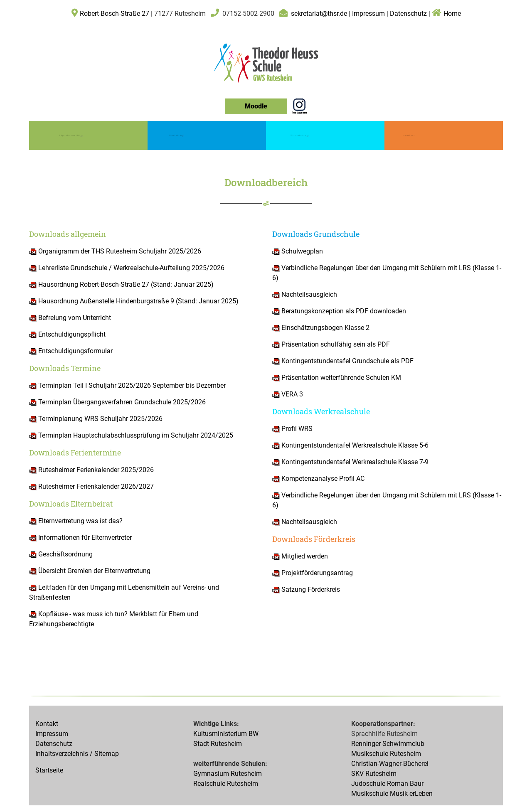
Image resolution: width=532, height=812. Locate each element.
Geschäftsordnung (65, 554)
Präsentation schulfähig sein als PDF (335, 344)
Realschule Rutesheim (226, 784)
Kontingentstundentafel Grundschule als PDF (347, 361)
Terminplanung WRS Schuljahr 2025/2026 (96, 419)
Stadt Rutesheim (218, 744)
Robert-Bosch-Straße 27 (115, 14)
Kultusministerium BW (226, 734)
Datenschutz (408, 14)
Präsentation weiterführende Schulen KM (337, 378)
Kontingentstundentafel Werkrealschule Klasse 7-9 (350, 462)
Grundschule (176, 135)
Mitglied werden (300, 556)
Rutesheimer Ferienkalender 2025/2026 (91, 470)
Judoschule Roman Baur (387, 784)
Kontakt (47, 724)
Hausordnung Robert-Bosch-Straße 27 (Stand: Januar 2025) (121, 284)
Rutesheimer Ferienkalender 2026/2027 (91, 486)
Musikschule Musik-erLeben (392, 794)
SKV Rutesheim (374, 774)
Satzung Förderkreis (306, 589)
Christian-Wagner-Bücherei (390, 764)
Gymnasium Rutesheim (228, 774)
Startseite (49, 770)
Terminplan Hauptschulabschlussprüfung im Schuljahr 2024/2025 (131, 435)
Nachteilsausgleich (308, 294)
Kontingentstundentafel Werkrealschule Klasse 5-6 (350, 445)
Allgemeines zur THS (71, 135)
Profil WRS (296, 429)
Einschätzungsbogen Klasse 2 (325, 328)
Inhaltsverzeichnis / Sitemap (77, 754)
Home (446, 14)
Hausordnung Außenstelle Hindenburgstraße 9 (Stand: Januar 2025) (134, 301)
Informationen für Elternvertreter (84, 538)
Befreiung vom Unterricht (74, 318)
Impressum (369, 14)
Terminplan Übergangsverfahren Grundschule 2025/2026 (117, 402)
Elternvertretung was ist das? (80, 521)
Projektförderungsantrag (313, 573)
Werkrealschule (299, 135)
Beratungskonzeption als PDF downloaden (343, 311)
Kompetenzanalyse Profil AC (322, 479)
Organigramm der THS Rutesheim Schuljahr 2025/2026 (115, 251)
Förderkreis (409, 135)
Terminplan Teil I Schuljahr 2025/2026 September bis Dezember (127, 385)
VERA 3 (288, 394)
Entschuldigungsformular (75, 351)
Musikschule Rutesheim (386, 754)
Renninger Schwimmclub (388, 744)
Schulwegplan (298, 251)
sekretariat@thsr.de (319, 14)
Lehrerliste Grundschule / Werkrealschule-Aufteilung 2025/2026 (127, 268)
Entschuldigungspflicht (67, 334)
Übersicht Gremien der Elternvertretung (94, 571)
